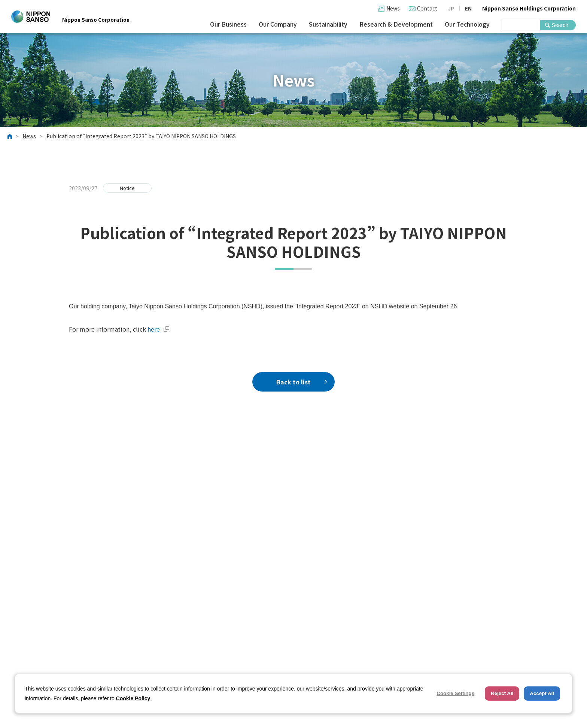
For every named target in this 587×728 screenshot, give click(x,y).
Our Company (278, 24)
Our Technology (467, 24)
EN (468, 8)
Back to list (293, 382)
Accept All (542, 693)
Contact (427, 8)
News (393, 8)
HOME (10, 136)
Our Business (228, 24)
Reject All (502, 693)
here (158, 329)
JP (451, 8)
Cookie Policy (133, 698)
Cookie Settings (455, 693)
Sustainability (328, 24)
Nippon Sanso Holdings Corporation (529, 8)
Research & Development (396, 24)
